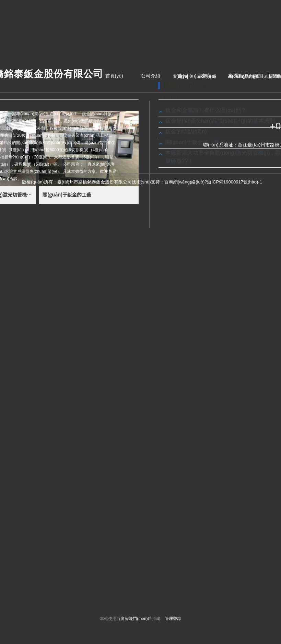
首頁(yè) (114, 76)
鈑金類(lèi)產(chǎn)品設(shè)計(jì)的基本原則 (220, 121)
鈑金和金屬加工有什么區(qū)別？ (206, 110)
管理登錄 (173, 619)
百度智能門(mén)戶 (134, 619)
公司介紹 (151, 76)
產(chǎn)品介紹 (242, 76)
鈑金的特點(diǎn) (186, 132)
